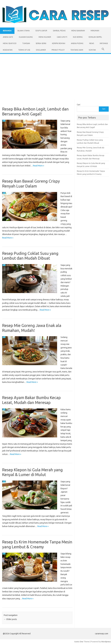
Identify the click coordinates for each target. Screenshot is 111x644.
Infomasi (104, 43)
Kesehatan (8, 50)
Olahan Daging (26, 37)
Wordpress (106, 642)
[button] (103, 50)
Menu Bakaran (78, 31)
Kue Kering (78, 37)
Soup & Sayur (41, 31)
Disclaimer (41, 50)
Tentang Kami (77, 50)
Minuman (95, 31)
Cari (79, 105)
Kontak (92, 50)
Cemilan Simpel (95, 37)
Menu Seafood (10, 43)
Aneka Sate (8, 37)
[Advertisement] (55, 76)
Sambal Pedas (59, 31)
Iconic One (79, 642)
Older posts (10, 619)
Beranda (7, 31)
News (92, 43)
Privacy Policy (58, 50)
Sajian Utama (23, 31)
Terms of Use (24, 50)
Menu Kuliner (45, 37)
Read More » (39, 166)
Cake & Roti (62, 37)
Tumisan (26, 43)
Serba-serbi (41, 43)
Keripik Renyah (59, 43)
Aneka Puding (77, 43)
